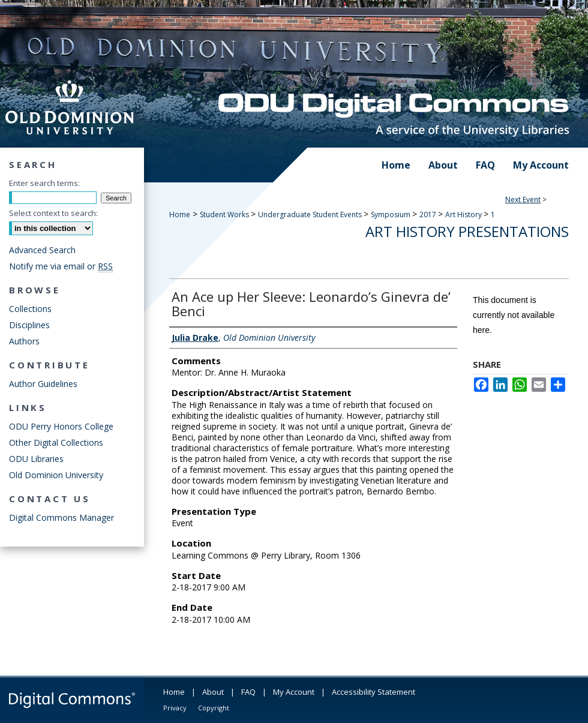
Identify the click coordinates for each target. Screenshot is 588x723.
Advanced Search (42, 250)
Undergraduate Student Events (311, 214)
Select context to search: (53, 213)
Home (180, 214)
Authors (24, 341)
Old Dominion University (56, 475)
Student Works (225, 214)
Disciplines (29, 325)
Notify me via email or (61, 266)
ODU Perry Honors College (61, 426)
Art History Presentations (467, 231)
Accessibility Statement (373, 692)
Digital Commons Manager (61, 517)
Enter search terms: (44, 183)
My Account (294, 692)
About (213, 692)
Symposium (391, 214)
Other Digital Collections (56, 442)
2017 (429, 214)
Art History (464, 214)
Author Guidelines (43, 384)
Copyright (214, 708)
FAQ (248, 692)
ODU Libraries (36, 459)
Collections (30, 309)
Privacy (175, 708)
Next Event (523, 199)
